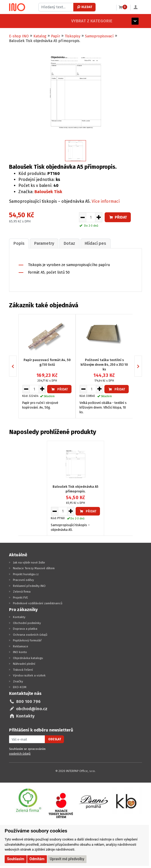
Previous (16, 366)
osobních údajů (20, 753)
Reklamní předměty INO (29, 585)
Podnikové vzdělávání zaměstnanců (38, 603)
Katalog (40, 36)
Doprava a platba (25, 628)
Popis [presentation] (19, 243)
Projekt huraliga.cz (26, 574)
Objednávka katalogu (28, 657)
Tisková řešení (23, 669)
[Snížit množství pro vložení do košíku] (82, 217)
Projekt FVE (20, 597)
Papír (56, 36)
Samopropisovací (99, 36)
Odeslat (55, 739)
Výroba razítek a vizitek (29, 675)
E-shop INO (19, 36)
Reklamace (21, 646)
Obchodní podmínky (27, 622)
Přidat (118, 217)
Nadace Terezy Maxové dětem (34, 568)
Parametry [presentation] (43, 243)
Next (142, 366)
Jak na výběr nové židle (29, 562)
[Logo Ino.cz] (17, 7)
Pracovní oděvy (23, 580)
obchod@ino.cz (32, 708)
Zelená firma (22, 591)
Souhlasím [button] (16, 859)
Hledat (84, 7)
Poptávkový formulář (27, 640)
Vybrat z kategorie (30, 21)
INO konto (20, 652)
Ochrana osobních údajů (30, 634)
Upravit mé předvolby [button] (67, 859)
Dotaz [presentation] (67, 243)
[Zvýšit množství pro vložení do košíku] (99, 217)
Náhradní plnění (24, 663)
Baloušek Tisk (48, 192)
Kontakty (19, 617)
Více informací (106, 201)
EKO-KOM (20, 687)
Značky (18, 681)
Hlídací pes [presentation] (92, 243)
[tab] (18, 243)
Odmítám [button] (37, 859)
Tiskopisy (73, 36)
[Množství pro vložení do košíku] (91, 217)
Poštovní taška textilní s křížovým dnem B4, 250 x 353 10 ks (104, 364)
